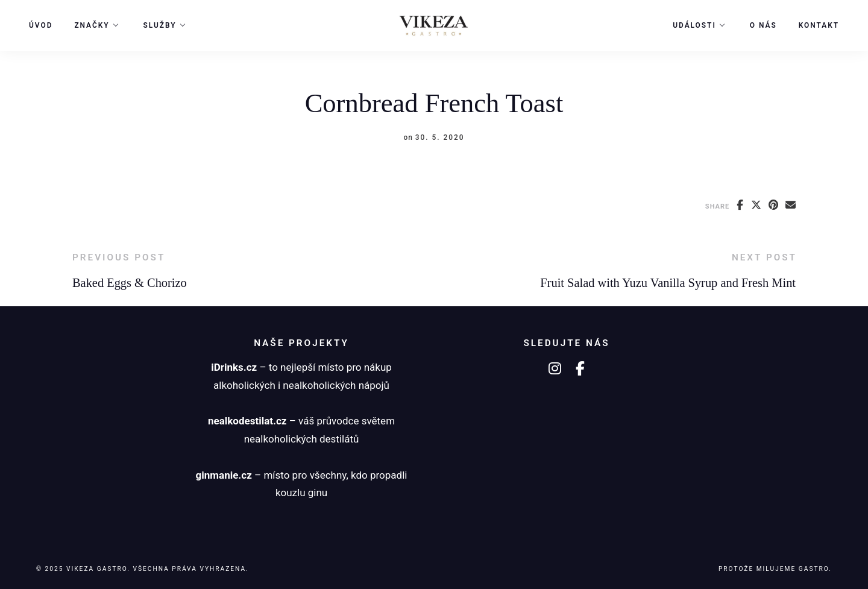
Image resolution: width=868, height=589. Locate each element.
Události (694, 25)
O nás (763, 25)
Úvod (41, 25)
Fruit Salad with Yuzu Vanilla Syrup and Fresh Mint (668, 283)
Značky (92, 25)
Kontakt (819, 25)
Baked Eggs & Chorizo (130, 283)
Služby (160, 25)
